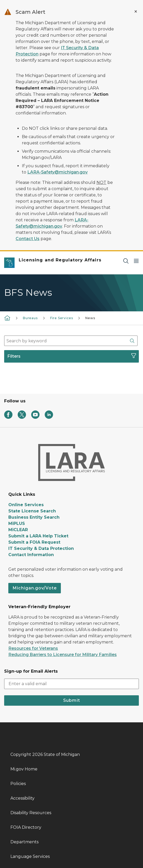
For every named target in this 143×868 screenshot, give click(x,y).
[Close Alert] (136, 11)
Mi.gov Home (24, 769)
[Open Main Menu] (136, 261)
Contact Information (31, 555)
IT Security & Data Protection (41, 548)
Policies (18, 784)
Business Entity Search (34, 517)
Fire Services (62, 318)
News (90, 318)
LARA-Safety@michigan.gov (57, 172)
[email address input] (71, 684)
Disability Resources (31, 813)
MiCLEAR (18, 530)
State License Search (32, 511)
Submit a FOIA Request (34, 542)
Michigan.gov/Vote (35, 588)
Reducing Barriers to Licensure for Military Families (63, 655)
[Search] (126, 261)
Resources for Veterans (33, 648)
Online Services (26, 505)
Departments (24, 842)
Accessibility (22, 798)
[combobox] (71, 341)
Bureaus (30, 318)
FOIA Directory (26, 827)
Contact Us (28, 239)
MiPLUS (17, 523)
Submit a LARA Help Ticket (38, 536)
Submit (72, 700)
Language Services (30, 856)
